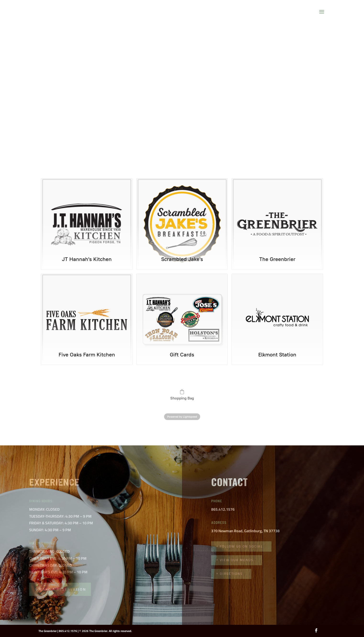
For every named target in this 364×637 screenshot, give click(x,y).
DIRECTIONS (231, 574)
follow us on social (241, 546)
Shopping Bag (182, 395)
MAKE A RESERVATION (62, 589)
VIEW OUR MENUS (237, 560)
